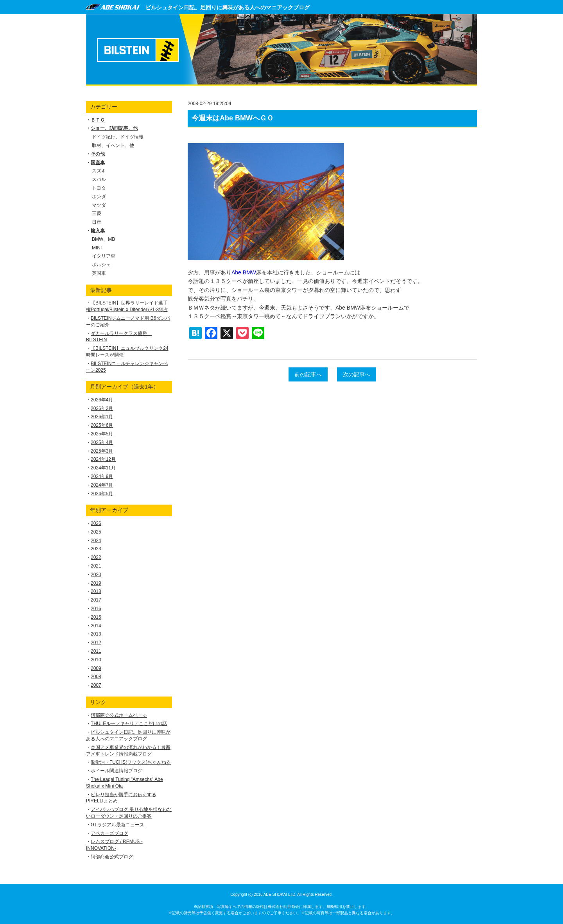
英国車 (99, 273)
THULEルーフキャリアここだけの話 (129, 723)
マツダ (99, 205)
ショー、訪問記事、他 (114, 128)
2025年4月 (102, 442)
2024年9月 (102, 476)
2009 (96, 668)
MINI (97, 248)
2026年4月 (102, 400)
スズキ (99, 171)
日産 (97, 222)
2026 (96, 523)
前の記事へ (308, 374)
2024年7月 (102, 485)
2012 (96, 643)
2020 (96, 575)
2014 (96, 626)
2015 (96, 617)
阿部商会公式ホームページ (119, 715)
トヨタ (99, 188)
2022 (96, 557)
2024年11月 (103, 468)
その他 (98, 154)
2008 (96, 677)
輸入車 (98, 231)
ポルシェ (101, 265)
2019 (96, 583)
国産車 (98, 163)
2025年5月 (102, 434)
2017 (96, 600)
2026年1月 (102, 417)
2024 (96, 541)
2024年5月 (102, 494)
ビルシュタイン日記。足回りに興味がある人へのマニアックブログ (228, 7)
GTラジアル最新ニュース (117, 825)
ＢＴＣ (98, 120)
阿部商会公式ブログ (112, 857)
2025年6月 (102, 425)
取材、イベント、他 (113, 145)
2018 (96, 591)
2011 (96, 651)
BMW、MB (103, 239)
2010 (96, 660)
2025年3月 (102, 451)
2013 (96, 634)
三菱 (97, 213)
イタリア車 (104, 256)
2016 (96, 609)
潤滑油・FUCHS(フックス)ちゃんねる (131, 762)
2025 (96, 532)
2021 (96, 566)
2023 (96, 549)
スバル (99, 179)
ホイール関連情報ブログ (117, 771)
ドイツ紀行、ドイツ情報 (118, 137)
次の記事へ (357, 374)
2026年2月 (102, 408)
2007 (96, 685)
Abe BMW (244, 272)
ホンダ (99, 197)
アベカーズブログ (109, 833)
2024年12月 (103, 459)
